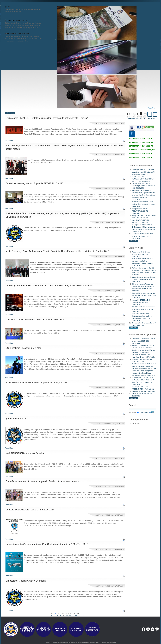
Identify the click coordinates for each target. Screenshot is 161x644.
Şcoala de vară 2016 (16, 419)
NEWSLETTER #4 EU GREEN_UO (141, 146)
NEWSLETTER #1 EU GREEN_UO (141, 157)
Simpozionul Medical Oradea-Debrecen (26, 581)
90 (58, 615)
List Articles (10, 113)
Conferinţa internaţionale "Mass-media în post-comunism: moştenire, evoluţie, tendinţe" (50, 286)
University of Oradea (143, 391)
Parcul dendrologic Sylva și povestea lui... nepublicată (141, 254)
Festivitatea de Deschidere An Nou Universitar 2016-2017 (35, 320)
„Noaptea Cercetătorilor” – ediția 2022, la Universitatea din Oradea (143, 204)
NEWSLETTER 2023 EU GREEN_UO (142, 150)
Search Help (145, 412)
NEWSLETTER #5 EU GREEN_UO (141, 142)
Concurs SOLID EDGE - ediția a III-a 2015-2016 (30, 510)
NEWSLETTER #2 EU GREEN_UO (141, 154)
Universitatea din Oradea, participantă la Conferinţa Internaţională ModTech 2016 (47, 544)
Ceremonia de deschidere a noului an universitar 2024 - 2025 (143, 341)
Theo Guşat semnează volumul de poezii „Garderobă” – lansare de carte (42, 481)
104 (76, 615)
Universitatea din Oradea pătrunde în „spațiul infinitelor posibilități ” (143, 279)
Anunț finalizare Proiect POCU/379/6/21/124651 (140, 211)
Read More (9, 141)
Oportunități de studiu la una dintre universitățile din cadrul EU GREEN (144, 295)
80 (52, 615)
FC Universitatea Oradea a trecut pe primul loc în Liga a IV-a (36, 382)
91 (61, 615)
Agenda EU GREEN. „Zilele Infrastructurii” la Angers (141, 302)
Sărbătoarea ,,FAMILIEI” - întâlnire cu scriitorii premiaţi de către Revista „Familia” (47, 118)
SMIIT (115, 642)
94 (70, 615)
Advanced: (134, 412)
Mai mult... (134, 241)
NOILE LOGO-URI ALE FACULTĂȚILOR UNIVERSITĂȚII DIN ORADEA (143, 179)
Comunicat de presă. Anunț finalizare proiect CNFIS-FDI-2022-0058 (143, 186)
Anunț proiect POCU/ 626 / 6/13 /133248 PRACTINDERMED (142, 236)
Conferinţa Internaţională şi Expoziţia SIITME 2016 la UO (35, 183)
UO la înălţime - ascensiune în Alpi (23, 348)
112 (83, 615)
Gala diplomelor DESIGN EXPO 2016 (25, 453)
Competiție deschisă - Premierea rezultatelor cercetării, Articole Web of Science (143, 172)
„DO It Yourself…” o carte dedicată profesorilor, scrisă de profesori (143, 309)
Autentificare (152, 108)
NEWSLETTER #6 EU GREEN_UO (141, 138)
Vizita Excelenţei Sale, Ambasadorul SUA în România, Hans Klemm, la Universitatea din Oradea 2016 (57, 251)
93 (67, 615)
